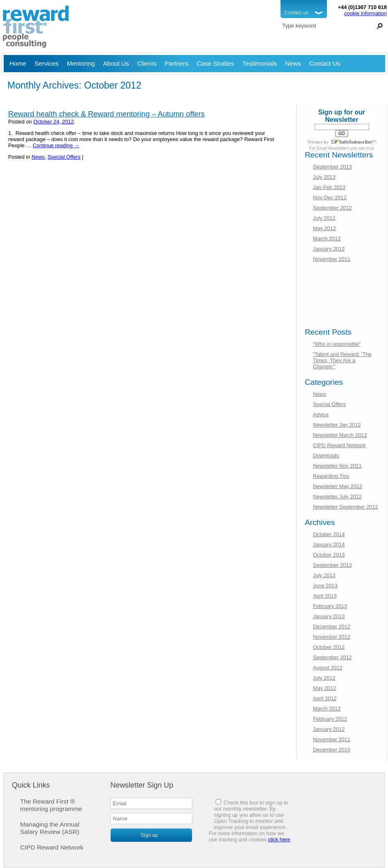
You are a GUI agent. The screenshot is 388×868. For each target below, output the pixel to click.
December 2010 (332, 750)
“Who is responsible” (337, 344)
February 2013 (330, 606)
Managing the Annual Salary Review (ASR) (50, 828)
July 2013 (324, 177)
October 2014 (329, 534)
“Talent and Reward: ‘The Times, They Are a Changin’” (342, 360)
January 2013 (329, 616)
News (293, 63)
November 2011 (332, 259)
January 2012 (329, 249)
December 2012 (332, 627)
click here (279, 839)
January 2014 (329, 545)
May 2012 (324, 228)
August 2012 (328, 668)
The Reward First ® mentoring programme (51, 805)
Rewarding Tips (331, 476)
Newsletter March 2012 (340, 435)
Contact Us (325, 63)
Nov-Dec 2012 (330, 198)
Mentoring (81, 63)
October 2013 (329, 555)
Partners (176, 63)
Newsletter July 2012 (337, 497)
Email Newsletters (333, 148)
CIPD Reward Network (339, 445)
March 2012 (327, 239)
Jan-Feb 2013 (329, 187)
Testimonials (260, 63)
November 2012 (332, 637)
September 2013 (332, 167)
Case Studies (215, 63)
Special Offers (64, 157)
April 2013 (325, 596)
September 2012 (332, 208)
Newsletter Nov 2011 (337, 466)
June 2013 (325, 586)
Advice (321, 415)
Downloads (326, 456)
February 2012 (330, 719)
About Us (116, 63)
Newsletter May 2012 (338, 486)
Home (18, 63)
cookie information (365, 13)
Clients (147, 63)
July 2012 (324, 218)
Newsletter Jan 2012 (337, 425)
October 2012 (329, 647)
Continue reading (56, 145)
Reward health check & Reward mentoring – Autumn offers (106, 114)
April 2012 (325, 698)
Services (47, 63)
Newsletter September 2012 (346, 507)
